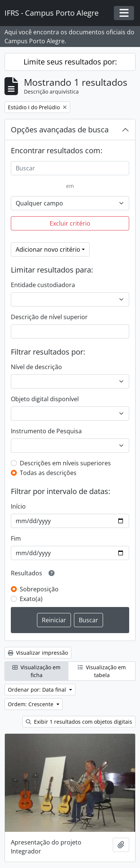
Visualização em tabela (102, 671)
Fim (16, 538)
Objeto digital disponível (45, 399)
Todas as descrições (48, 473)
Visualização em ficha (36, 671)
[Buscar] (70, 168)
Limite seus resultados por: (70, 62)
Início (18, 506)
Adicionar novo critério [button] (48, 249)
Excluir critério (70, 223)
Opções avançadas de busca (60, 130)
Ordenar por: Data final (38, 690)
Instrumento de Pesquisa (46, 431)
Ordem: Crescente (31, 704)
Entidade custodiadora (43, 285)
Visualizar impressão (38, 653)
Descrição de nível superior (49, 317)
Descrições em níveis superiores (65, 463)
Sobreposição (39, 589)
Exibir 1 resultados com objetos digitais (79, 722)
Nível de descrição (36, 367)
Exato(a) (31, 599)
